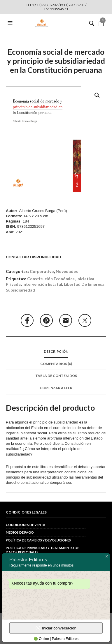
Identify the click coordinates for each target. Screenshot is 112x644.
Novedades (67, 271)
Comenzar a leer (56, 388)
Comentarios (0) (56, 364)
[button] (11, 23)
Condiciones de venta (26, 525)
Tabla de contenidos (56, 376)
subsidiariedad (20, 290)
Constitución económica (51, 279)
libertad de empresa (84, 284)
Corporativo (42, 271)
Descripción (56, 351)
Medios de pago (20, 532)
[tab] (56, 352)
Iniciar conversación (56, 628)
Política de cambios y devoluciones (38, 540)
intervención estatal (42, 284)
